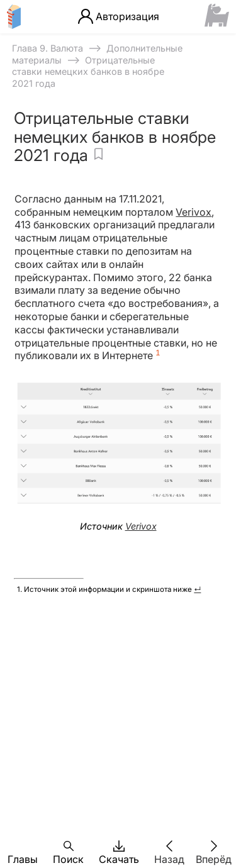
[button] (23, 846)
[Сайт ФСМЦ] (217, 16)
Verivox (194, 212)
